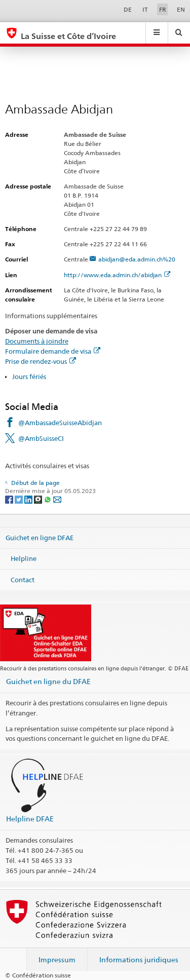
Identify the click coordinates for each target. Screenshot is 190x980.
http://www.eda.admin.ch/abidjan (117, 275)
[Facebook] (10, 499)
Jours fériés (29, 376)
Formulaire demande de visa (53, 351)
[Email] (57, 499)
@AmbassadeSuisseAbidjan (60, 423)
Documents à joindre (37, 341)
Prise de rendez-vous (41, 361)
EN (181, 9)
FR (163, 9)
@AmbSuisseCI (41, 438)
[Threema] (39, 499)
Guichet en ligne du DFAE (48, 681)
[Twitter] (20, 499)
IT (145, 9)
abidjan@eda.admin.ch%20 (137, 259)
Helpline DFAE (30, 819)
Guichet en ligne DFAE (40, 537)
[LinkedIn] (29, 499)
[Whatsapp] (48, 499)
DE (128, 9)
